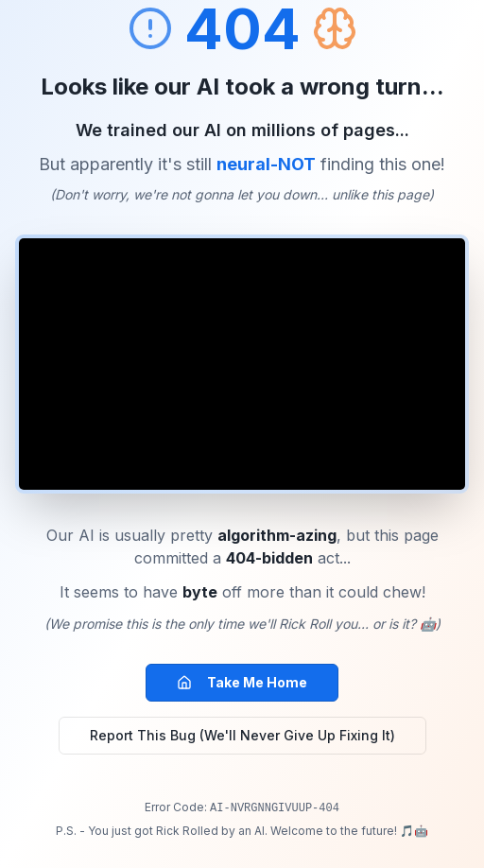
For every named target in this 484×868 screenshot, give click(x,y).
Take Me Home (242, 682)
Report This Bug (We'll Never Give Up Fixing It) (242, 735)
